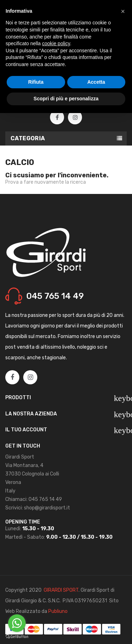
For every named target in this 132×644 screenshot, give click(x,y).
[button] (123, 11)
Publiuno (58, 611)
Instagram (75, 118)
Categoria (28, 138)
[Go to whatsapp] (17, 623)
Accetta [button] (96, 82)
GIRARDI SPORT (61, 590)
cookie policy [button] (56, 43)
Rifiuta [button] (36, 82)
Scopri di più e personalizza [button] (66, 99)
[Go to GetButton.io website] (17, 637)
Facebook (57, 118)
